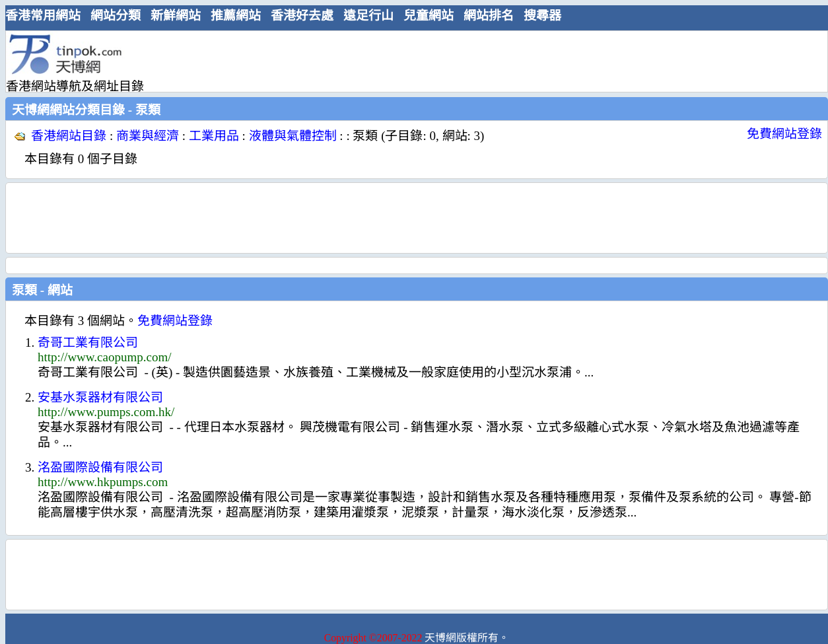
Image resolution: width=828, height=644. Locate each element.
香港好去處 (302, 16)
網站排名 (489, 16)
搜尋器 (542, 16)
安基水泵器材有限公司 (100, 397)
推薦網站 (236, 16)
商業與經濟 (148, 136)
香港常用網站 (43, 16)
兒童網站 (429, 16)
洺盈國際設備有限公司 (100, 467)
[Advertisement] (411, 61)
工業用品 (214, 136)
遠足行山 (368, 16)
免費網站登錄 (784, 134)
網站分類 (116, 16)
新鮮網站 (176, 16)
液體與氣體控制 (293, 136)
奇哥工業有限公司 (88, 342)
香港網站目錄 (69, 136)
